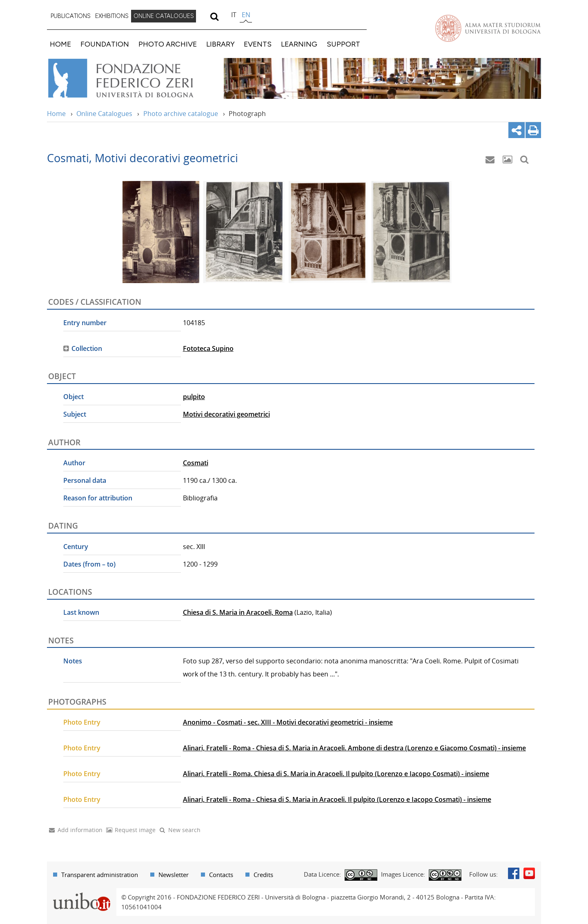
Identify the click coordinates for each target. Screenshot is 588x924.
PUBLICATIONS (71, 16)
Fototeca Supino (208, 348)
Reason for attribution (98, 498)
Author (74, 463)
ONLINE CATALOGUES (164, 16)
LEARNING (299, 44)
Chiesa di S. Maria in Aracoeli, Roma (238, 612)
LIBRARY (220, 44)
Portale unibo (81, 893)
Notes (73, 661)
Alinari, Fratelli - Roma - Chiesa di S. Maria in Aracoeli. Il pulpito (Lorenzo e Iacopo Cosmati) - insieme (337, 799)
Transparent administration (100, 875)
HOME (60, 44)
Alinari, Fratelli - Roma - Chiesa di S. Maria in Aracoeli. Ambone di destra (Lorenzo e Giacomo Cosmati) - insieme (354, 748)
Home (56, 114)
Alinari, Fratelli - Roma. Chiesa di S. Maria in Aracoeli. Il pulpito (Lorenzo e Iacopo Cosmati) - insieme (336, 774)
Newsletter (174, 875)
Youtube (529, 873)
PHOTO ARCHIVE (168, 44)
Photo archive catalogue (181, 114)
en (246, 15)
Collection (87, 348)
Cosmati (196, 463)
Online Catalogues (104, 114)
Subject (75, 414)
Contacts (221, 875)
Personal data (85, 480)
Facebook (514, 873)
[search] (214, 16)
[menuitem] (71, 16)
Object (73, 397)
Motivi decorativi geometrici (226, 414)
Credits (263, 875)
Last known (81, 612)
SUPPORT (343, 44)
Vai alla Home (131, 78)
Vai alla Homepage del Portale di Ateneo (488, 28)
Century (76, 547)
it (234, 15)
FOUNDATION (105, 44)
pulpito (194, 397)
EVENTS (258, 44)
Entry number (85, 323)
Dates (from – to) (89, 564)
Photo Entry (82, 722)
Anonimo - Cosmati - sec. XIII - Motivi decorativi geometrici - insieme (288, 722)
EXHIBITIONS (112, 16)
